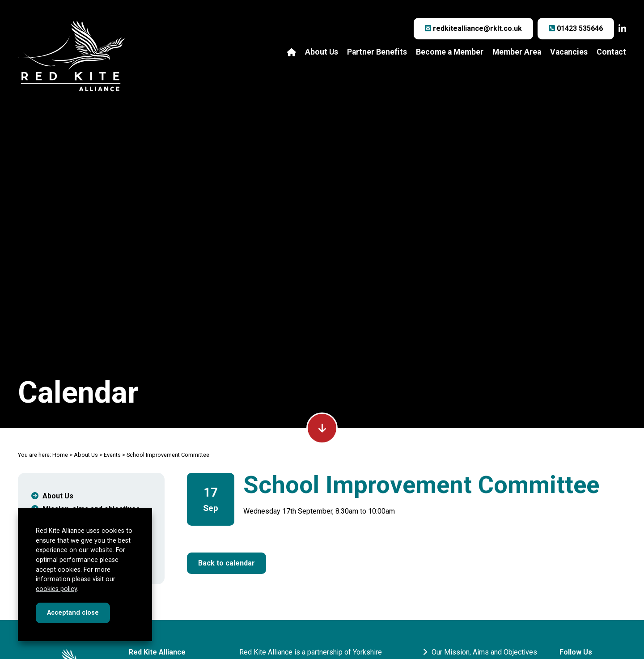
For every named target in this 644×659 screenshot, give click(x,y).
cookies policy (56, 589)
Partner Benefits (377, 52)
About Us (322, 52)
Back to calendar (227, 563)
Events (112, 455)
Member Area (517, 52)
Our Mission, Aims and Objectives (480, 652)
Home (60, 455)
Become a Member (450, 52)
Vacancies (569, 52)
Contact (611, 52)
